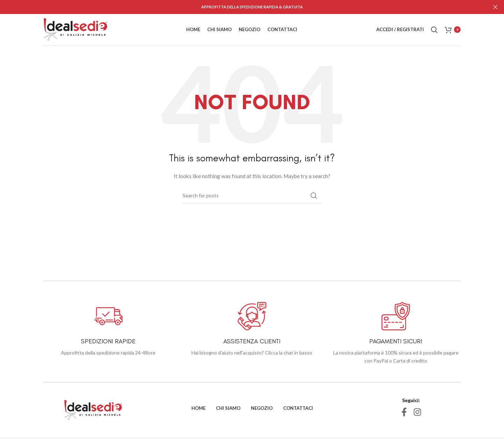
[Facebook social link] (404, 412)
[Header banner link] (241, 7)
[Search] (434, 29)
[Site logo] (75, 29)
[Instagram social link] (417, 412)
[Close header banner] (495, 7)
